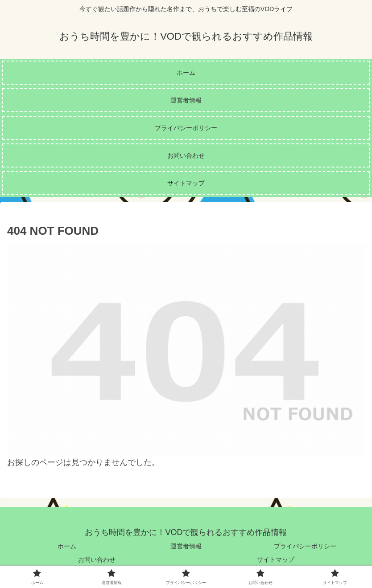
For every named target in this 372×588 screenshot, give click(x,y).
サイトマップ (276, 559)
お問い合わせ (97, 559)
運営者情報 (186, 546)
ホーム (67, 546)
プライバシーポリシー (305, 546)
